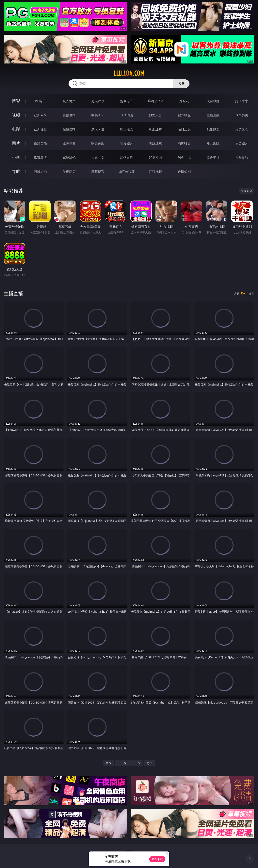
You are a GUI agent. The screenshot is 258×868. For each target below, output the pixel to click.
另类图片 (242, 143)
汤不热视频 (127, 172)
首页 (108, 763)
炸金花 (184, 101)
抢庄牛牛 (242, 101)
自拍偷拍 (69, 115)
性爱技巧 (242, 157)
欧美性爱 (127, 129)
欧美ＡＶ (98, 115)
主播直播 (213, 115)
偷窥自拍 (40, 143)
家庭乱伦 (69, 157)
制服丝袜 (155, 129)
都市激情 (40, 157)
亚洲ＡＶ (40, 115)
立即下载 (157, 859)
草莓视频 (98, 172)
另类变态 (242, 129)
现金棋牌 (213, 101)
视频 (16, 115)
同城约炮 (40, 172)
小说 (16, 157)
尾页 (150, 763)
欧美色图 (98, 143)
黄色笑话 (213, 157)
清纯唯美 (184, 143)
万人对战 (98, 101)
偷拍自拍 (69, 129)
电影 (16, 129)
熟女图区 (213, 143)
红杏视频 (155, 172)
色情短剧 (184, 172)
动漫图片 (127, 143)
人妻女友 (98, 157)
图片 (16, 143)
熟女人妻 (155, 115)
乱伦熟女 (213, 129)
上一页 (122, 763)
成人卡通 (98, 129)
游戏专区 (127, 101)
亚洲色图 (69, 143)
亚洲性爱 (40, 129)
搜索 (181, 84)
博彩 (16, 101)
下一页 (136, 763)
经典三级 (184, 129)
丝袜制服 (184, 115)
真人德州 (69, 101)
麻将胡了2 (155, 101)
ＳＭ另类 (242, 115)
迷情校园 (155, 157)
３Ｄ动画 (127, 115)
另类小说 (184, 157)
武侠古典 (127, 157)
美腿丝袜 (155, 143)
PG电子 (40, 101)
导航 (16, 171)
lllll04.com (129, 73)
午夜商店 (69, 172)
